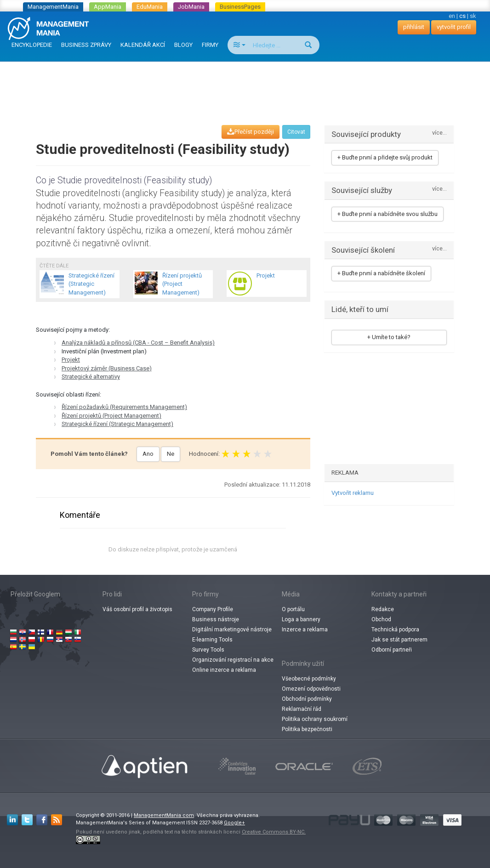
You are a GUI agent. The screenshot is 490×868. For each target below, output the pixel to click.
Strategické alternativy (91, 377)
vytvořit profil (454, 27)
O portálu (293, 609)
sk (473, 16)
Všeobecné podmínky (309, 679)
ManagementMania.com (164, 815)
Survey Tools (208, 650)
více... (439, 133)
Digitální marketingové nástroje (232, 630)
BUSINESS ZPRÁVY (86, 45)
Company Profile (213, 609)
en (452, 16)
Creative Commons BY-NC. (274, 832)
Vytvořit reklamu (353, 493)
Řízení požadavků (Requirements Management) (124, 407)
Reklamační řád (302, 709)
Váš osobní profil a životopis (137, 609)
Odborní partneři (392, 650)
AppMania (108, 7)
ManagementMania (53, 7)
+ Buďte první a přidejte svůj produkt (385, 157)
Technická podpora (395, 630)
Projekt (71, 360)
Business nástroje (216, 619)
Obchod (381, 619)
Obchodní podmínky (307, 699)
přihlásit (414, 27)
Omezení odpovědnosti (311, 689)
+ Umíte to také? (389, 337)
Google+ (234, 823)
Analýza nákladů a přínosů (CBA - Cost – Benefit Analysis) (138, 343)
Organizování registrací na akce (233, 660)
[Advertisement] (245, 85)
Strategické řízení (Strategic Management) (117, 424)
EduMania (150, 7)
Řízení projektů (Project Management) (111, 416)
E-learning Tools (212, 640)
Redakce (383, 609)
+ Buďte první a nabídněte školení (381, 273)
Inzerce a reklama (305, 630)
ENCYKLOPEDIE (32, 45)
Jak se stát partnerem (399, 640)
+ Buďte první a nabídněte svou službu (387, 214)
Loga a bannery (301, 619)
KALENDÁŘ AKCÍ (143, 45)
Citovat (296, 132)
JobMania (191, 7)
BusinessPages (240, 7)
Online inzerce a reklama (224, 670)
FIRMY (210, 45)
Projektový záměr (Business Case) (107, 368)
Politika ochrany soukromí (315, 719)
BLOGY (183, 45)
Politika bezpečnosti (307, 729)
